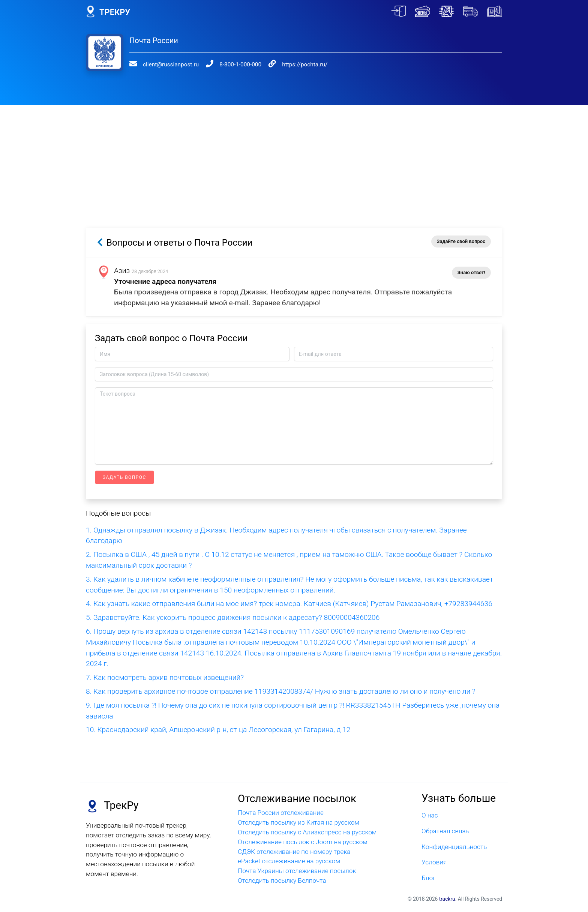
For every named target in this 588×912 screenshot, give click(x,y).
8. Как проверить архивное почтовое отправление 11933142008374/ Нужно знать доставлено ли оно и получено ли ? (281, 691)
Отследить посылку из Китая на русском (298, 822)
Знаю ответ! (471, 272)
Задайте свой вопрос (461, 241)
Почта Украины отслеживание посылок (297, 871)
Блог (429, 878)
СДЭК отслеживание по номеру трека (294, 852)
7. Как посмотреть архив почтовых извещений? (165, 677)
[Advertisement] (294, 157)
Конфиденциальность (454, 847)
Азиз (122, 271)
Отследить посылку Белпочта (282, 880)
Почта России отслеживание (281, 813)
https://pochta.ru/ (305, 64)
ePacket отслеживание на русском (289, 861)
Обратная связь (445, 831)
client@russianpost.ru (171, 64)
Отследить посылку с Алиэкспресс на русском (307, 832)
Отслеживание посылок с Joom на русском (303, 842)
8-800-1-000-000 (240, 64)
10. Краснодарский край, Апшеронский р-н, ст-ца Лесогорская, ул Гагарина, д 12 (218, 730)
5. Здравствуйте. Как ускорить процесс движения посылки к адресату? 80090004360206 (233, 617)
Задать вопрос (124, 477)
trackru (447, 899)
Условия (434, 862)
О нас (430, 815)
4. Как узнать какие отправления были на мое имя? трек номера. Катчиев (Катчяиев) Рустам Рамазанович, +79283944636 (289, 604)
